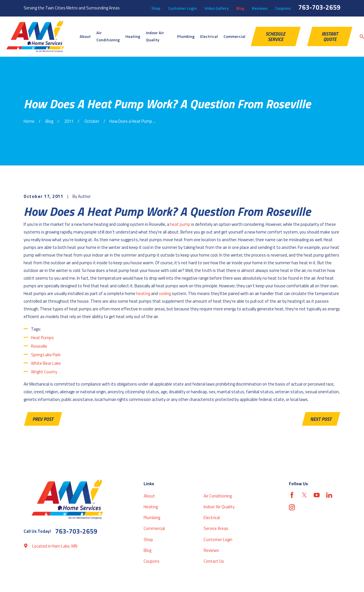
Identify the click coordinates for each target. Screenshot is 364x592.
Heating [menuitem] (133, 36)
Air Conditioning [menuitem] (108, 36)
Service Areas (216, 528)
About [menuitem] (85, 36)
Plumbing (152, 518)
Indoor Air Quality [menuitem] (155, 36)
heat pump (180, 224)
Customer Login (182, 8)
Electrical (212, 518)
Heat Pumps (42, 338)
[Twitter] (304, 495)
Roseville (39, 346)
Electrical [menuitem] (209, 36)
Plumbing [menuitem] (186, 36)
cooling (165, 293)
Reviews (260, 8)
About (149, 496)
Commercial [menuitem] (234, 36)
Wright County (44, 372)
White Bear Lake (46, 363)
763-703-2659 (319, 7)
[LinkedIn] (329, 495)
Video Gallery (217, 8)
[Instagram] (292, 507)
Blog (240, 8)
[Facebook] (292, 495)
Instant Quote (330, 37)
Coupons (283, 8)
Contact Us (214, 561)
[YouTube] (317, 495)
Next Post (321, 419)
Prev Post (43, 419)
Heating (151, 507)
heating (143, 293)
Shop (156, 8)
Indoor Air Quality (219, 507)
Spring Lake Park (46, 355)
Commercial (154, 528)
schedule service (275, 37)
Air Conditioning (218, 496)
